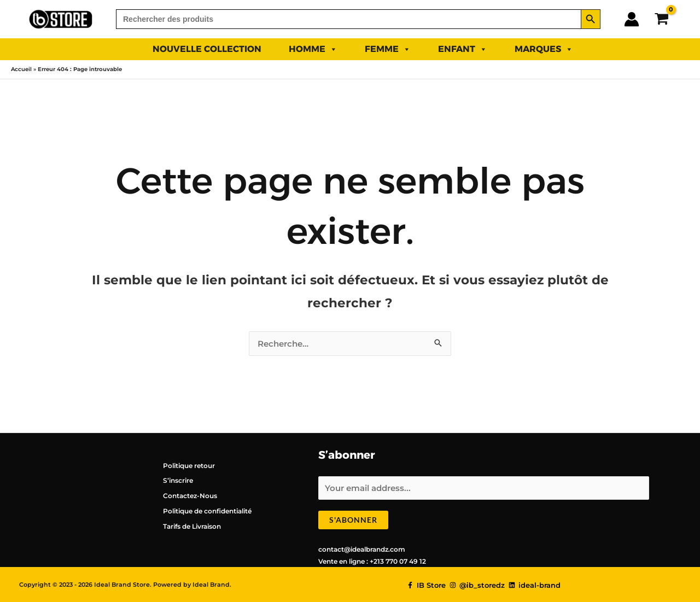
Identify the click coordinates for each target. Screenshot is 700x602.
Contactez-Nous (190, 496)
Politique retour (189, 466)
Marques (544, 49)
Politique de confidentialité (207, 511)
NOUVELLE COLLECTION (207, 49)
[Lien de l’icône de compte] (632, 19)
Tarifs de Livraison (192, 526)
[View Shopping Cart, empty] (661, 19)
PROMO (618, 49)
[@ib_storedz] (477, 585)
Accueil (21, 69)
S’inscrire (178, 480)
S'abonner (353, 520)
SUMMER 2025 (92, 49)
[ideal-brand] (535, 585)
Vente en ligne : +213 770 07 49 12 (372, 561)
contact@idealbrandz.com (362, 549)
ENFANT (463, 49)
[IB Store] (426, 585)
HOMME (313, 49)
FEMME (388, 49)
